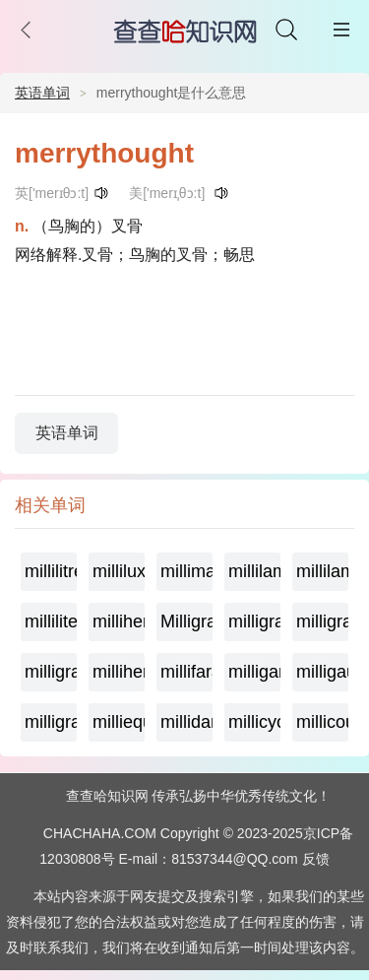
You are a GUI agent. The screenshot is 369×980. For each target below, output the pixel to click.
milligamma (254, 672)
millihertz (119, 621)
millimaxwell (186, 571)
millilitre (51, 571)
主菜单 (341, 30)
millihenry (119, 672)
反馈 (316, 859)
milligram (51, 722)
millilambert (322, 571)
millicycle (254, 722)
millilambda (254, 571)
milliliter (51, 621)
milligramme (51, 672)
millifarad (186, 672)
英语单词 (42, 93)
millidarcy (186, 722)
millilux (119, 571)
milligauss (322, 672)
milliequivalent (119, 722)
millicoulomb (322, 722)
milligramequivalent (322, 621)
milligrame (254, 621)
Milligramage (186, 621)
